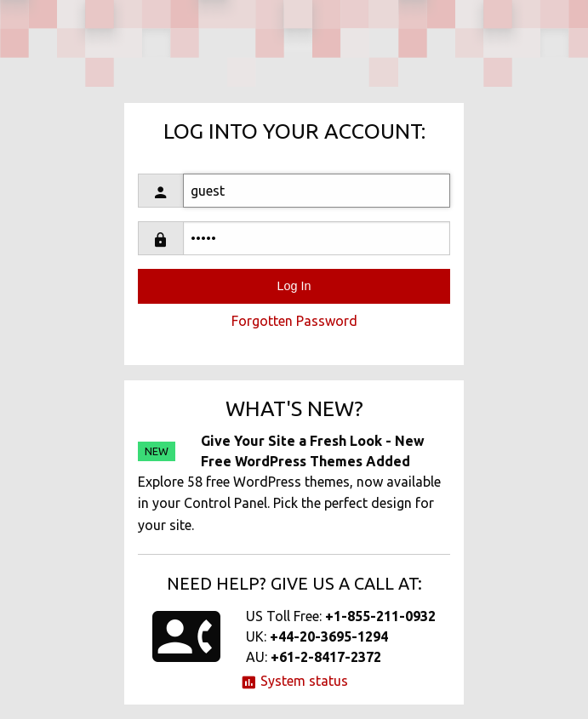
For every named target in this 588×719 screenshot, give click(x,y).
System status (294, 681)
